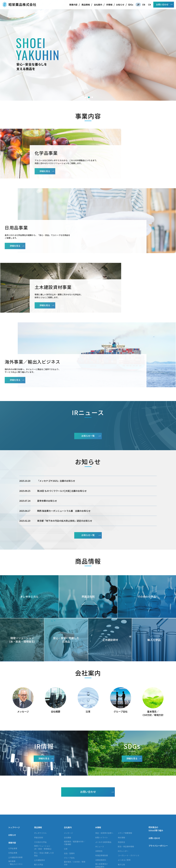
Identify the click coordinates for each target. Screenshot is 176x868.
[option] (88, 50)
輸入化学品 (39, 834)
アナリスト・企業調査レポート (103, 842)
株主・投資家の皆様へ (104, 802)
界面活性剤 (39, 807)
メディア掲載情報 (125, 802)
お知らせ (120, 5)
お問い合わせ (162, 4)
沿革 (66, 818)
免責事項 (121, 838)
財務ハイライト (102, 807)
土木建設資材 (39, 830)
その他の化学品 (40, 811)
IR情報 (109, 5)
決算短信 (99, 820)
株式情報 (121, 807)
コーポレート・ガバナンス (129, 825)
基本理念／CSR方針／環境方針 (75, 832)
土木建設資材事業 (15, 827)
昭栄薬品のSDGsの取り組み (156, 798)
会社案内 (98, 5)
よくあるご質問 (124, 829)
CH (149, 5)
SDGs (131, 5)
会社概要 (68, 807)
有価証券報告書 (102, 825)
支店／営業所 (69, 823)
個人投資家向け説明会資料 (102, 835)
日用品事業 (13, 822)
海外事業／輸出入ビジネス (15, 832)
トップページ (14, 797)
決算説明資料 (101, 829)
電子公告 (121, 834)
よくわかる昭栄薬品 (103, 811)
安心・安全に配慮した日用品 (44, 824)
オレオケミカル (40, 802)
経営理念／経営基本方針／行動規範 (75, 812)
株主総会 (121, 811)
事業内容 (73, 5)
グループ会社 (69, 827)
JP (138, 5)
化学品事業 (13, 818)
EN (144, 5)
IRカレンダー (123, 820)
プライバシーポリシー (158, 815)
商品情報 (86, 5)
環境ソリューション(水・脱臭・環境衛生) (43, 817)
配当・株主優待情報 (126, 816)
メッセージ (68, 802)
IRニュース (100, 816)
